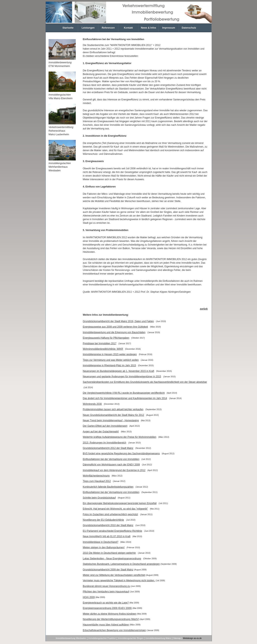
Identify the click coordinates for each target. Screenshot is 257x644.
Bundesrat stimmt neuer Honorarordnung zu (106, 586)
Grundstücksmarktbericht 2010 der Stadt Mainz (108, 525)
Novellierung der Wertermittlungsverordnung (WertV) (111, 619)
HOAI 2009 (89, 597)
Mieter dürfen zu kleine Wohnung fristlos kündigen (110, 614)
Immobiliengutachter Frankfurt (102, 638)
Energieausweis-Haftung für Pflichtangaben (106, 338)
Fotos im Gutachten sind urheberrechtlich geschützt (110, 514)
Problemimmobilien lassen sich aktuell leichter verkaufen (113, 409)
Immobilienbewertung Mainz (158, 638)
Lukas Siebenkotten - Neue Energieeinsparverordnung (112, 559)
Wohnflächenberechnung (96, 476)
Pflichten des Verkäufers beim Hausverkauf (106, 592)
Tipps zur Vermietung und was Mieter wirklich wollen (111, 360)
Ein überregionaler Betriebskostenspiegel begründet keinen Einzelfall (120, 503)
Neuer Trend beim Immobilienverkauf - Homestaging (111, 420)
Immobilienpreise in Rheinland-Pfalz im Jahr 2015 (109, 365)
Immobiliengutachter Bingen (131, 638)
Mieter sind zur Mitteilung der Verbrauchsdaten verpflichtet (114, 575)
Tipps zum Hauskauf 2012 (97, 481)
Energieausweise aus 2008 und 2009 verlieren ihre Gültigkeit (115, 327)
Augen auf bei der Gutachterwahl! (101, 432)
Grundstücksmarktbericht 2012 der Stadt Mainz (108, 448)
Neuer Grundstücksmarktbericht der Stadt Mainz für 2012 (113, 415)
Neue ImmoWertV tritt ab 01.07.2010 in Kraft (107, 536)
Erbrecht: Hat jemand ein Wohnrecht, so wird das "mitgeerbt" (115, 509)
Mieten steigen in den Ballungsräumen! (104, 547)
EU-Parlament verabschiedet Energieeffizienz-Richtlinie (112, 531)
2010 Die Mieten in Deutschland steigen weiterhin (109, 553)
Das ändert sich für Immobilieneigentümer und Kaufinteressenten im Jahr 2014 (125, 398)
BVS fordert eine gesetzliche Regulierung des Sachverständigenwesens (121, 454)
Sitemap (177, 638)
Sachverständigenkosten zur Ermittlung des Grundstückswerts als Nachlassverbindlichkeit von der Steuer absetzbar (145, 382)
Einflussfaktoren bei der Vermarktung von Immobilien (111, 459)
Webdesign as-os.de (192, 638)
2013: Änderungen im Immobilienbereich (104, 443)
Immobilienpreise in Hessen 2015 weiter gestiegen (110, 354)
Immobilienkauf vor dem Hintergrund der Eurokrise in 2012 (114, 470)
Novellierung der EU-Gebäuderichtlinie (103, 520)
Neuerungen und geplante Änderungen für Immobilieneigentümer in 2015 (122, 377)
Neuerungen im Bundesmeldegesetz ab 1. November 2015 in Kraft (118, 371)
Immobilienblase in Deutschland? (101, 542)
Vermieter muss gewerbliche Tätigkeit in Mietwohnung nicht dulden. (119, 581)
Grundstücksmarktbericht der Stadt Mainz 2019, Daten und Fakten (118, 321)
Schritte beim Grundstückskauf (99, 498)
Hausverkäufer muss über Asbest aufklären (106, 625)
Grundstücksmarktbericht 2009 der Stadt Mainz (108, 570)
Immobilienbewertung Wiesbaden (71, 638)
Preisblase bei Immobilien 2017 (100, 343)
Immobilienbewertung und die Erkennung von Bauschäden (114, 332)
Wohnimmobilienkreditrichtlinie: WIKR (103, 349)
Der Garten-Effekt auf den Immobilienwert (105, 426)
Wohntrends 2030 (92, 404)
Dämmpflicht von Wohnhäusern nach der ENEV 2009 (111, 465)
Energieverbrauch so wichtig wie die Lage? (106, 603)
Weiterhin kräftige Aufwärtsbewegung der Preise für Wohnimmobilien (120, 437)
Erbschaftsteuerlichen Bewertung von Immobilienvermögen (114, 630)
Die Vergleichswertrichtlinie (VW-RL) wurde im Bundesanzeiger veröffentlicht (124, 393)
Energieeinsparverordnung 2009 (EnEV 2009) (107, 608)
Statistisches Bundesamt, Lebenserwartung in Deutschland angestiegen (121, 564)
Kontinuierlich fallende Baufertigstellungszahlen (108, 487)
